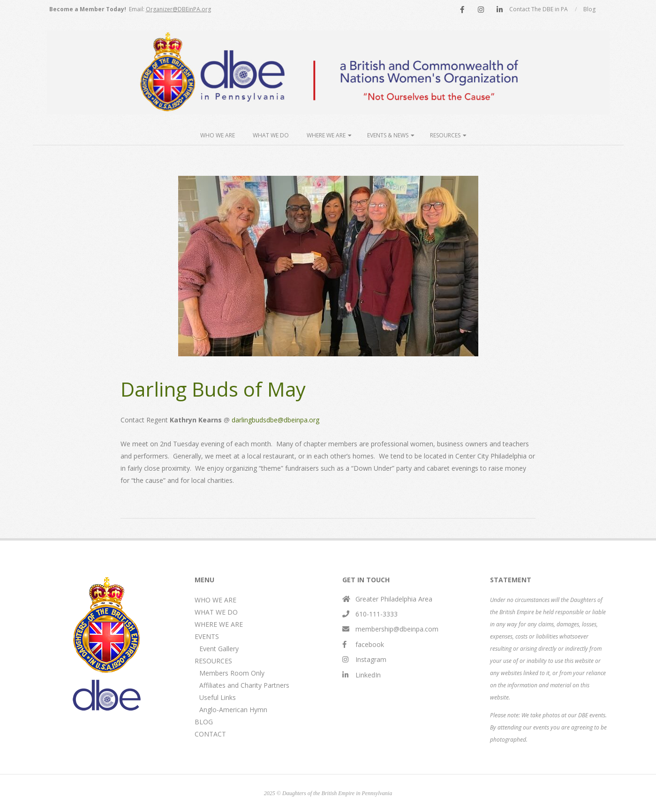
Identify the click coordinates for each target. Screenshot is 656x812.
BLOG (204, 722)
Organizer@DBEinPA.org (178, 9)
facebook (370, 644)
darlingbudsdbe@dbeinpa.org (275, 420)
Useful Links (218, 697)
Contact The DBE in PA (539, 9)
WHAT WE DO (216, 612)
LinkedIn (368, 675)
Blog (589, 9)
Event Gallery (219, 649)
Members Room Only (232, 673)
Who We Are (218, 135)
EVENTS (207, 636)
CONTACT (210, 734)
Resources (445, 135)
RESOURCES (213, 661)
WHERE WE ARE (219, 624)
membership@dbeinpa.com (397, 629)
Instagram (371, 659)
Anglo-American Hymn (233, 710)
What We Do (271, 135)
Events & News (388, 135)
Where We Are (326, 135)
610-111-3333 (377, 614)
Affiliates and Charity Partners (244, 685)
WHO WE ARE (215, 600)
